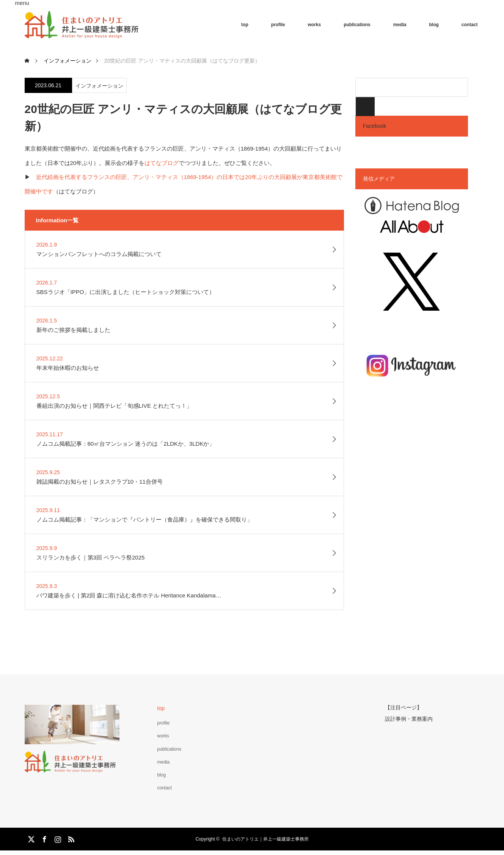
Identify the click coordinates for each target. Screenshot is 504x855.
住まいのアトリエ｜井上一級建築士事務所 (265, 839)
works (314, 25)
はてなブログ (162, 163)
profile (278, 25)
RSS (70, 838)
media (400, 25)
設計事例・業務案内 (409, 718)
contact (470, 25)
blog (434, 25)
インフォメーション (99, 86)
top (245, 25)
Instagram (57, 838)
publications (357, 25)
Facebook (374, 126)
